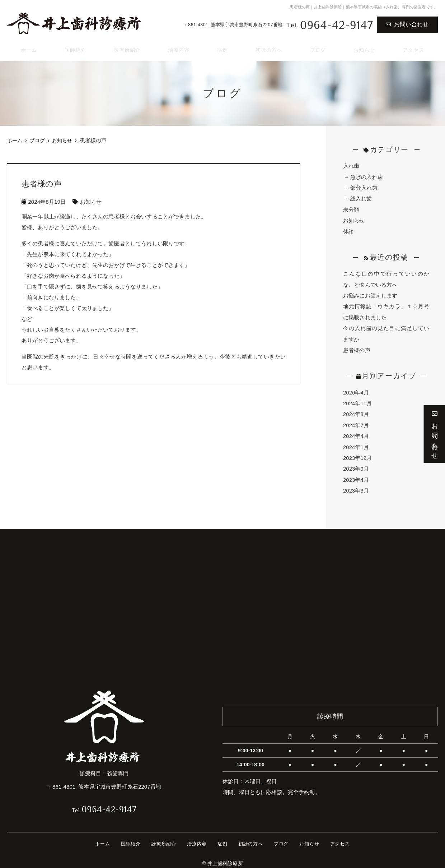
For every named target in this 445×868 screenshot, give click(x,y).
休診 (348, 230)
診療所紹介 (127, 47)
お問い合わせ (407, 24)
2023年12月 (358, 455)
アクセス (414, 47)
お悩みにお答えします (370, 294)
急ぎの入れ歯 (367, 177)
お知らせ (365, 47)
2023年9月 (356, 465)
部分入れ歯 (364, 187)
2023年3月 (356, 487)
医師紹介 (74, 47)
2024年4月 (356, 433)
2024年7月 (356, 422)
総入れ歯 (361, 198)
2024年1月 (356, 444)
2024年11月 (358, 401)
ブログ (318, 47)
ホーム (28, 47)
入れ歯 (351, 166)
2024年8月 (356, 412)
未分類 (351, 209)
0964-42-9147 (104, 804)
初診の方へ (269, 47)
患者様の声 (357, 348)
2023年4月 (356, 476)
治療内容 (179, 47)
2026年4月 (356, 390)
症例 (222, 47)
